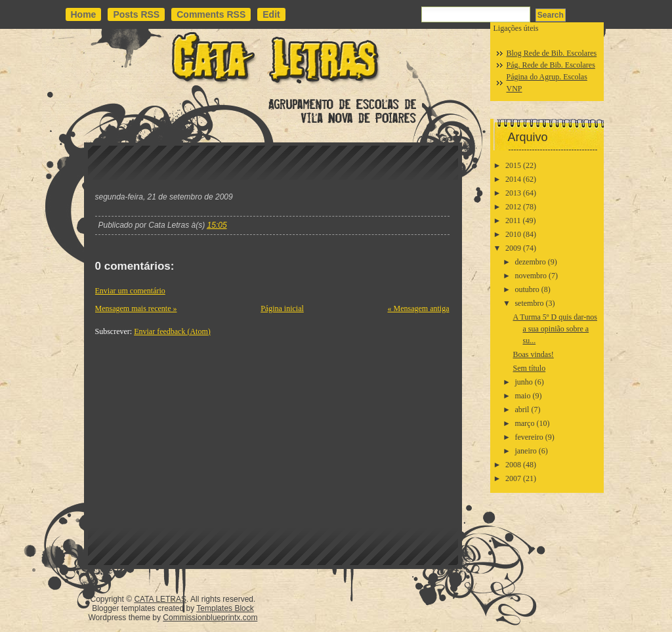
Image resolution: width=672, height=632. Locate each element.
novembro (531, 276)
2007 (513, 478)
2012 (513, 207)
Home (84, 14)
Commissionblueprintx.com (210, 618)
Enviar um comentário (130, 291)
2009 (513, 248)
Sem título (529, 368)
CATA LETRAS (160, 599)
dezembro (530, 262)
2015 (513, 165)
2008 (513, 465)
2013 (513, 193)
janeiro (525, 451)
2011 (513, 221)
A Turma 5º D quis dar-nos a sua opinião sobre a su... (555, 329)
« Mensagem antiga (419, 308)
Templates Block (225, 608)
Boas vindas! (533, 354)
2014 (513, 179)
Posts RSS (136, 14)
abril (522, 410)
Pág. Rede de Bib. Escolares (551, 65)
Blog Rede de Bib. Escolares (552, 53)
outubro (527, 289)
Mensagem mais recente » (136, 308)
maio (522, 396)
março (524, 423)
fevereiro (529, 437)
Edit (271, 14)
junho (523, 382)
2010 (513, 234)
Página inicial (282, 308)
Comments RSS (211, 14)
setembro (529, 303)
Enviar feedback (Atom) (172, 331)
